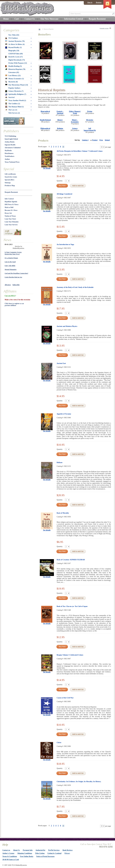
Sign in (90, 2)
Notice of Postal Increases (45, 856)
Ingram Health (10, 145)
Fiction (90, 111)
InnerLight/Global (11, 139)
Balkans (60, 462)
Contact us (6, 850)
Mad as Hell (9, 207)
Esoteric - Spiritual (60, 112)
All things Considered (64, 194)
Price (101, 140)
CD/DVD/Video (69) (16, 54)
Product (95, 140)
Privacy (67, 853)
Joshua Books (10, 142)
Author (7, 159)
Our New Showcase (49, 19)
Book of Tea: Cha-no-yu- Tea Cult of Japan (72, 606)
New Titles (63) (14, 35)
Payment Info (28, 850)
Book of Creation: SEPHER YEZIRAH (71, 560)
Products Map (10, 186)
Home (6, 19)
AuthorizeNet (40, 850)
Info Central (9, 199)
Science (75, 128)
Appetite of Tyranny (64, 414)
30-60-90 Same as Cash (11, 860)
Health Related (45, 120)
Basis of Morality (63, 513)
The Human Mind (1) (14, 107)
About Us (16, 850)
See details (47, 168)
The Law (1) (11, 110)
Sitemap (8, 183)
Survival (10, 97)
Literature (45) (14, 72)
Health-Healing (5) (14, 66)
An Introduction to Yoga (65, 244)
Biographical (45, 111)
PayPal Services (54, 850)
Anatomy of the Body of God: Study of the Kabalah (75, 287)
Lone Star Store (10, 219)
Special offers (9, 180)
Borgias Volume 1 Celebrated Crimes (70, 655)
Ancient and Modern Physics (67, 326)
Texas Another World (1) (16, 100)
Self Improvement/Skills (91, 129)
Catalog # (85, 140)
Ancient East (61, 363)
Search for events (11, 177)
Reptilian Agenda (11, 202)
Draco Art (8, 213)
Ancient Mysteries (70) (15, 41)
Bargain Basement (11, 192)
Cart (17, 19)
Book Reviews (68, 850)
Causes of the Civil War (65, 698)
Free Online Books (27, 856)
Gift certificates (10, 174)
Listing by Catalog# (54, 853)
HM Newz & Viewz (12, 205)
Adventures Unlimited (13, 148)
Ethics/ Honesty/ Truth (75, 112)
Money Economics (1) (15, 79)
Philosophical (45, 128)
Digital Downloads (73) (17, 60)
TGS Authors (12, 38)
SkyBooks (8, 151)
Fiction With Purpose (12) (18, 63)
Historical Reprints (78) (15, 69)
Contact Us (30, 19)
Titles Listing (40, 853)
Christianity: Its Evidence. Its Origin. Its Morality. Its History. (79, 782)
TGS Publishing (10, 136)
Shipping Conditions (25, 853)
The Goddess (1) (13, 104)
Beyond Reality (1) (13, 48)
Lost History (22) (13, 76)
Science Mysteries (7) (14, 91)
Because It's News (11, 210)
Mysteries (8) (11, 82)
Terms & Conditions (10, 856)
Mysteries (90, 120)
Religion (60, 128)
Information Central (73, 19)
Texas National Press (12, 162)
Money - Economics (75, 121)
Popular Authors (14, 88)
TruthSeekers (10, 156)
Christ (59, 743)
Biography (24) (14, 51)
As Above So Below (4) (15, 44)
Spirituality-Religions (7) (16, 94)
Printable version (104, 28)
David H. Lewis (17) (14, 57)
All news (8, 285)
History (60, 120)
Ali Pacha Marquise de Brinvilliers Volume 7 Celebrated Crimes (80, 151)
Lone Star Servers (11, 225)
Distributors (9, 153)
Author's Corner (8, 853)
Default (107, 140)
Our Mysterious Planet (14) (17, 85)
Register (99, 2)
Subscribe (16, 285)
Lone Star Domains (12, 222)
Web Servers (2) (14, 113)
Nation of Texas (10, 216)
